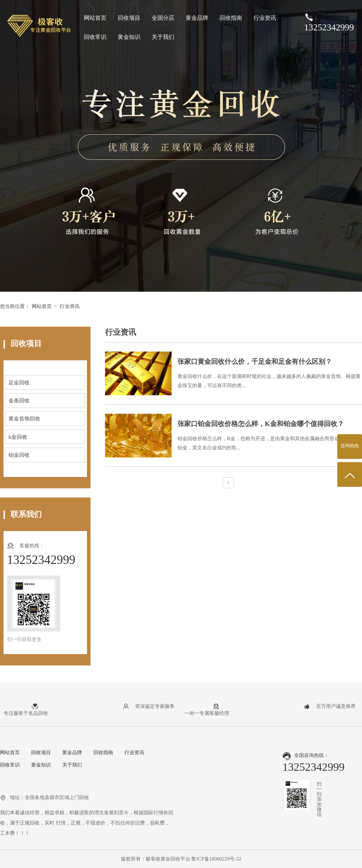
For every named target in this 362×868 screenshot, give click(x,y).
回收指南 (231, 18)
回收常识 (95, 37)
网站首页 (95, 18)
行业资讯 (265, 18)
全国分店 (163, 18)
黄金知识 (129, 37)
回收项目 (129, 18)
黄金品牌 (197, 18)
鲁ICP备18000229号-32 (216, 859)
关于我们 (163, 37)
